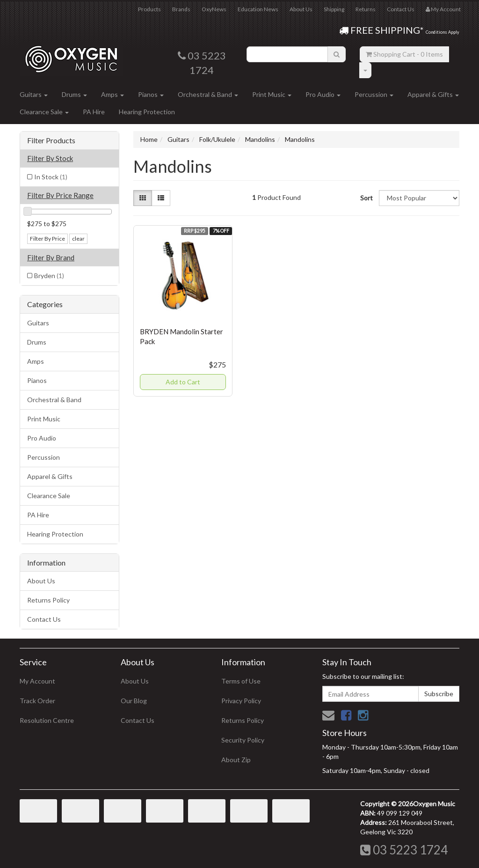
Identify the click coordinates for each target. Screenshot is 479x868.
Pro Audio (323, 94)
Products (149, 9)
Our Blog (134, 701)
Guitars (34, 94)
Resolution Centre (47, 720)
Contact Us (401, 9)
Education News (258, 9)
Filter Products (51, 140)
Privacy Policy (241, 701)
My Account (37, 681)
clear (78, 239)
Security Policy (243, 740)
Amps (112, 94)
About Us (301, 9)
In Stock (51, 177)
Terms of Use (241, 681)
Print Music (272, 94)
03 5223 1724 (404, 850)
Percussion (374, 94)
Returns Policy (48, 600)
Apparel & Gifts (433, 94)
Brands (181, 9)
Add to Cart (183, 382)
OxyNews (214, 9)
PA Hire (94, 112)
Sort (366, 198)
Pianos (151, 94)
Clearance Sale (44, 112)
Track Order (37, 701)
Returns (366, 9)
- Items (404, 54)
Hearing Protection (147, 112)
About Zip (236, 760)
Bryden (49, 276)
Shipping (334, 9)
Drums (74, 94)
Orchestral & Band (208, 94)
